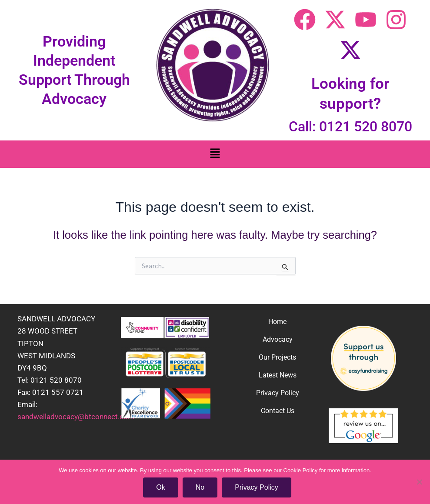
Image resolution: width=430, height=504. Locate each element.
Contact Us (278, 411)
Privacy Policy (278, 393)
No (200, 487)
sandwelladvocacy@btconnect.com (76, 417)
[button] (215, 154)
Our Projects (277, 357)
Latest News (278, 375)
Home (277, 322)
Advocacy (278, 339)
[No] (419, 482)
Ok (160, 487)
